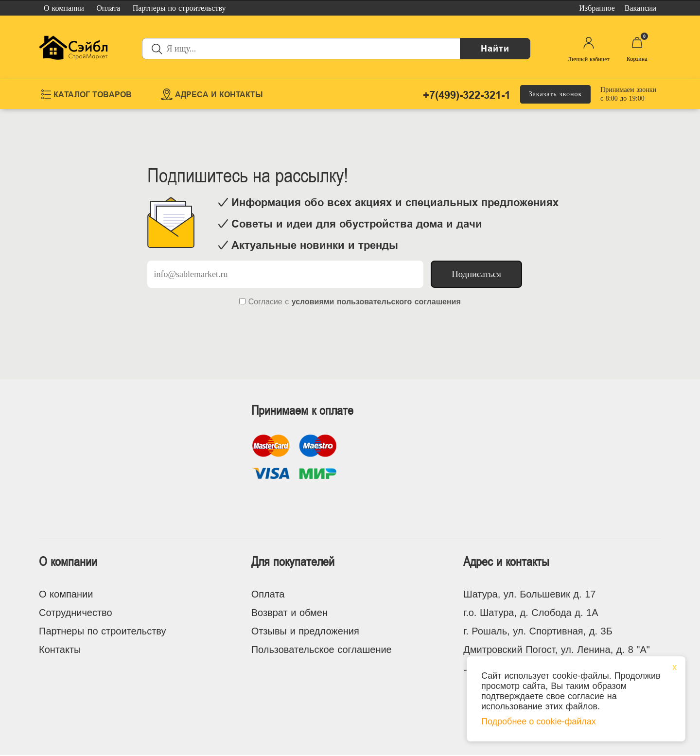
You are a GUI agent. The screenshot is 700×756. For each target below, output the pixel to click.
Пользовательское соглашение (322, 650)
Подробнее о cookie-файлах (539, 721)
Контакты (60, 650)
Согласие (265, 302)
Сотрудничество (76, 613)
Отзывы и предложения (305, 631)
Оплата (268, 594)
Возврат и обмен (289, 613)
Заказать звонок (556, 94)
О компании (66, 594)
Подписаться (476, 274)
